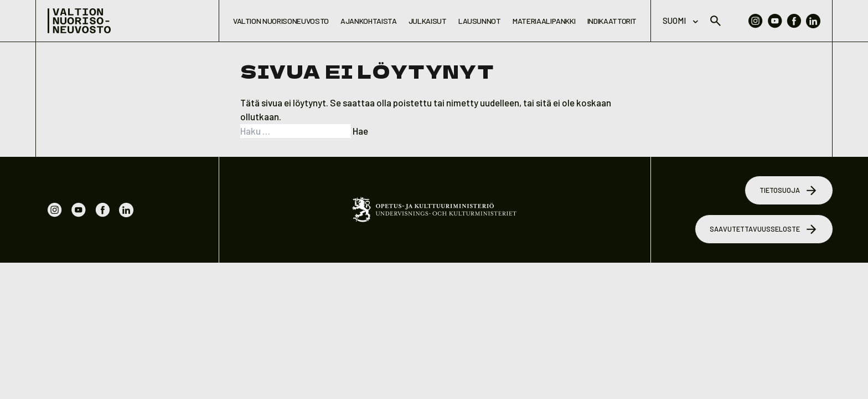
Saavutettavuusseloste (764, 229)
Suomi (681, 21)
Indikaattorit (612, 21)
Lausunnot (480, 21)
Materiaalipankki (544, 21)
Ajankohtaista (368, 21)
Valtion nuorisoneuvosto (281, 21)
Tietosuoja (789, 191)
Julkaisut (428, 21)
